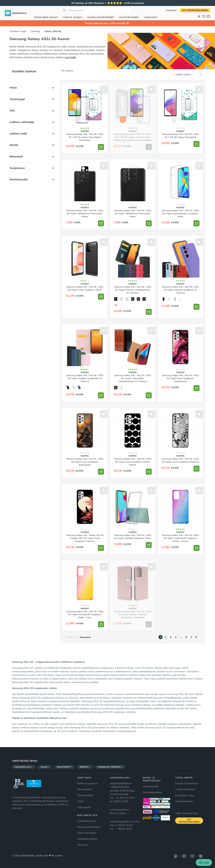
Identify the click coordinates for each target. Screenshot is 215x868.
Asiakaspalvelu (24, 767)
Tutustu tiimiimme (185, 789)
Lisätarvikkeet (129, 17)
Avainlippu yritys (185, 795)
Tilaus (45, 767)
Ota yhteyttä (84, 789)
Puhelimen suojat (46, 17)
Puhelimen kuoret (87, 821)
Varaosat (151, 17)
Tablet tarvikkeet (87, 833)
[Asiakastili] (199, 16)
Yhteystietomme (184, 801)
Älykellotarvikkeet (101, 17)
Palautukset (64, 767)
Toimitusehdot (85, 795)
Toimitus (85, 767)
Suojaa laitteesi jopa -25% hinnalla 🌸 (107, 23)
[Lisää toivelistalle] (104, 89)
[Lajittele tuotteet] (188, 74)
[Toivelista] (204, 16)
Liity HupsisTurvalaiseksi (195, 10)
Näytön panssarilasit (89, 827)
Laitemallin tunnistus (110, 767)
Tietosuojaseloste (152, 792)
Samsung (35, 31)
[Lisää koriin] (101, 147)
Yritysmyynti (171, 10)
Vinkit (80, 801)
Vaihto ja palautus (87, 783)
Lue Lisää (70, 57)
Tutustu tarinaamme (187, 783)
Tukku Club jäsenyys (187, 813)
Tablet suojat (73, 17)
